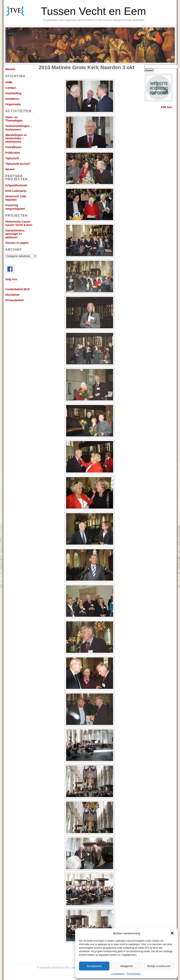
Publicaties (13, 153)
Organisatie (13, 104)
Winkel (10, 169)
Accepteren (94, 966)
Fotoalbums (13, 147)
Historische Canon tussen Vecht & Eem (19, 223)
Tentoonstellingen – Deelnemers (19, 128)
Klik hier (167, 107)
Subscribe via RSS (21, 16)
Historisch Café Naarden (16, 198)
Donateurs (12, 99)
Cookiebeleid (118, 974)
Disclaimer (13, 295)
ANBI (9, 82)
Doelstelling (13, 93)
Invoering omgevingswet (15, 207)
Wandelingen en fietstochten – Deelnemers (16, 138)
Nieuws (10, 69)
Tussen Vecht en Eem (94, 11)
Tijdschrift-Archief (18, 164)
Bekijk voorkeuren (159, 966)
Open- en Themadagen (14, 119)
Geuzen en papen (17, 243)
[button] (172, 933)
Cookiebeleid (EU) (18, 289)
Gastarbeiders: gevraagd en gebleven (15, 234)
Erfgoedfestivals (16, 185)
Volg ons (11, 279)
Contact (11, 88)
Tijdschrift (12, 158)
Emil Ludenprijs (16, 191)
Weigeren (127, 966)
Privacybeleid (133, 974)
